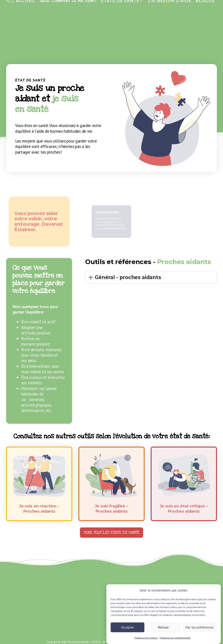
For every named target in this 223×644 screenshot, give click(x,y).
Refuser (164, 630)
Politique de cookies (146, 640)
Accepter (128, 630)
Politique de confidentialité (175, 640)
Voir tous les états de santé (111, 532)
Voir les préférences (199, 630)
